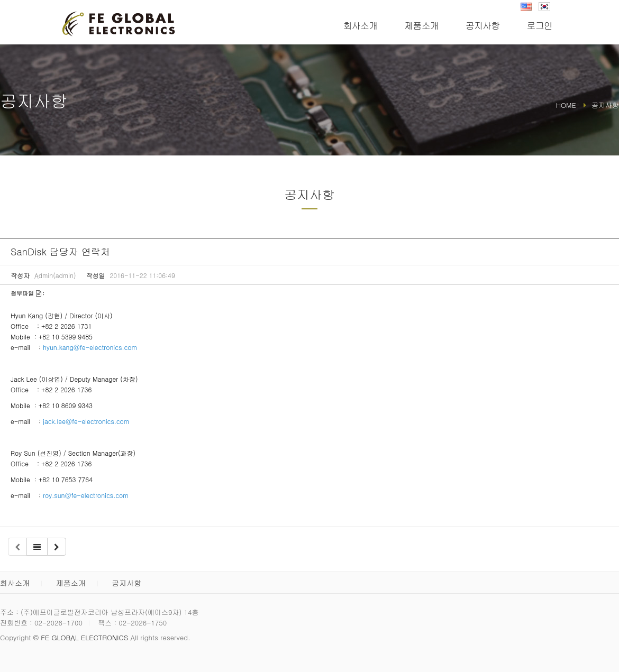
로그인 (540, 25)
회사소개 (361, 25)
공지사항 (483, 25)
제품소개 (421, 25)
